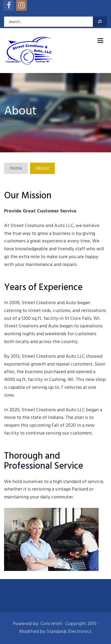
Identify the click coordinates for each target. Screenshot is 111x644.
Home (16, 168)
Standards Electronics (69, 631)
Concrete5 (51, 624)
